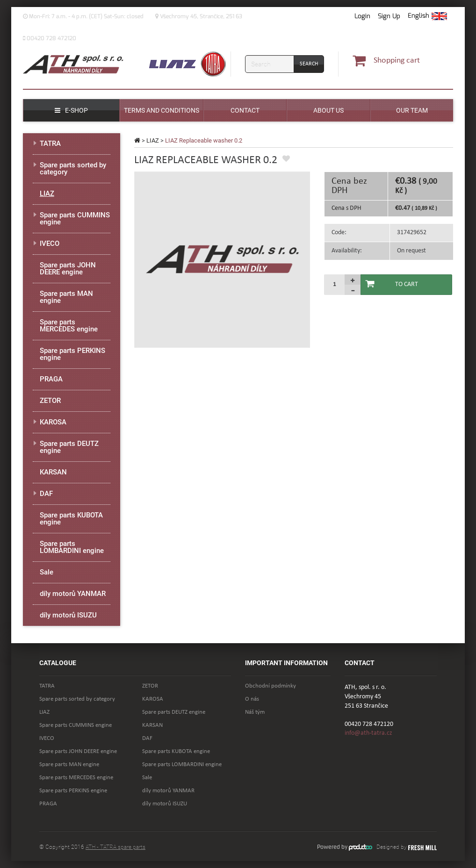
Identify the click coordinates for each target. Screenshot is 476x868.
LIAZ (153, 140)
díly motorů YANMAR (73, 594)
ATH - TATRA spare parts (115, 847)
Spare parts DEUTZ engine (69, 447)
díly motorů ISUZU (68, 615)
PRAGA (51, 379)
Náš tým (255, 712)
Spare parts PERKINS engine (72, 354)
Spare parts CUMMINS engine (75, 219)
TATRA (50, 143)
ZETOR (50, 401)
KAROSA (53, 422)
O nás (252, 699)
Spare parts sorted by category (73, 169)
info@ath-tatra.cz (368, 733)
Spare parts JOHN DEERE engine (68, 269)
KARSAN (53, 472)
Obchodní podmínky (270, 686)
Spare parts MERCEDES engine (69, 326)
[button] (427, 16)
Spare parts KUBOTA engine (71, 519)
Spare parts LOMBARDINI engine (72, 547)
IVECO (50, 244)
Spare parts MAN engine (66, 297)
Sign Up (389, 16)
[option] (222, 260)
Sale (47, 572)
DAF (46, 494)
